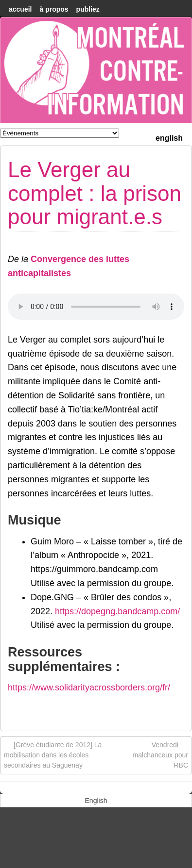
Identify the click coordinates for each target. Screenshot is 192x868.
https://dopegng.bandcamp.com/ (117, 611)
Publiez (88, 9)
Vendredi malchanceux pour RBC (160, 754)
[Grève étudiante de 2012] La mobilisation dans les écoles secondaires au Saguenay (53, 754)
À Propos (54, 9)
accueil (20, 9)
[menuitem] (169, 137)
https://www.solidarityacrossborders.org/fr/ (89, 688)
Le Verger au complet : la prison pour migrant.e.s (95, 193)
